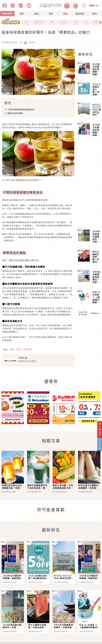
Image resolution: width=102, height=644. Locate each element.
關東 (52, 22)
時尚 (65, 14)
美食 (51, 14)
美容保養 (7, 14)
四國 (96, 22)
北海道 (64, 22)
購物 (95, 14)
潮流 (22, 14)
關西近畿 (39, 22)
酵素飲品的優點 (15, 113)
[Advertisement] (89, 183)
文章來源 (23, 358)
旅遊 (36, 14)
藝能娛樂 (80, 14)
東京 (27, 22)
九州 (85, 22)
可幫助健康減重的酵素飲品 (21, 109)
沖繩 (75, 22)
